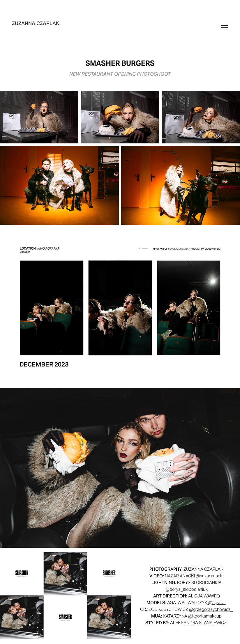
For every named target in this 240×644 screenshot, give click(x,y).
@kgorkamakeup (205, 616)
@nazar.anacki (210, 576)
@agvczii (216, 603)
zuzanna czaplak (36, 23)
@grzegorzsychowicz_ (211, 609)
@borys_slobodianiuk (187, 589)
